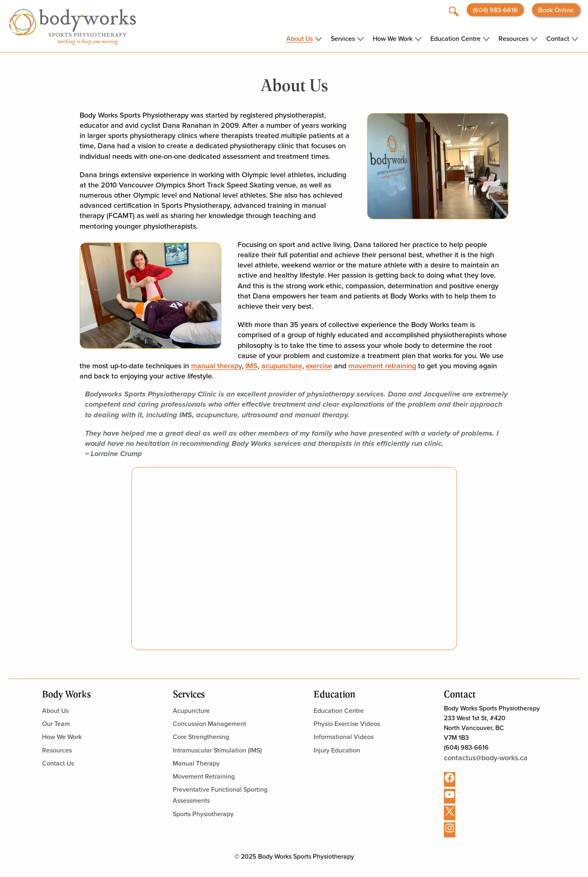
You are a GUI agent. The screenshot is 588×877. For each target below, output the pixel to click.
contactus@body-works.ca (486, 758)
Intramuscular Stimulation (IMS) (217, 750)
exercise (319, 366)
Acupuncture (191, 710)
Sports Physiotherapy (203, 814)
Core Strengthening (201, 737)
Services (343, 39)
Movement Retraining (204, 776)
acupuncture (282, 366)
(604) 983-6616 (495, 10)
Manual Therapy (196, 763)
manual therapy (216, 366)
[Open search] (454, 11)
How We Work (393, 39)
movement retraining (382, 366)
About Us (300, 39)
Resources (513, 39)
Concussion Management (209, 723)
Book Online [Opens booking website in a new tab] (556, 10)
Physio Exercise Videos (347, 723)
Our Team (56, 723)
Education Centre (455, 39)
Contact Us (58, 763)
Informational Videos (344, 737)
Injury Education (337, 750)
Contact (558, 39)
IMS (252, 366)
